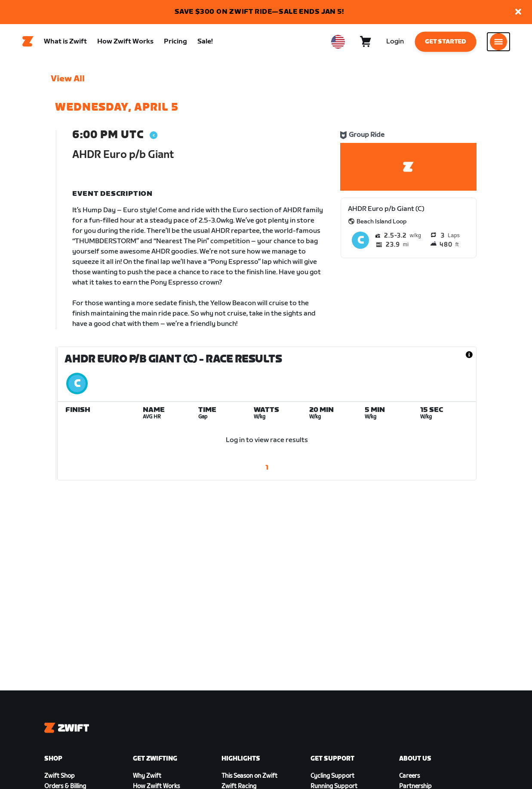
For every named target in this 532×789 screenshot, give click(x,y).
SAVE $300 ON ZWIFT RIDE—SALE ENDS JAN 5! (259, 12)
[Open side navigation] (498, 43)
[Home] (28, 43)
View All (68, 82)
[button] (518, 12)
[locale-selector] (338, 43)
